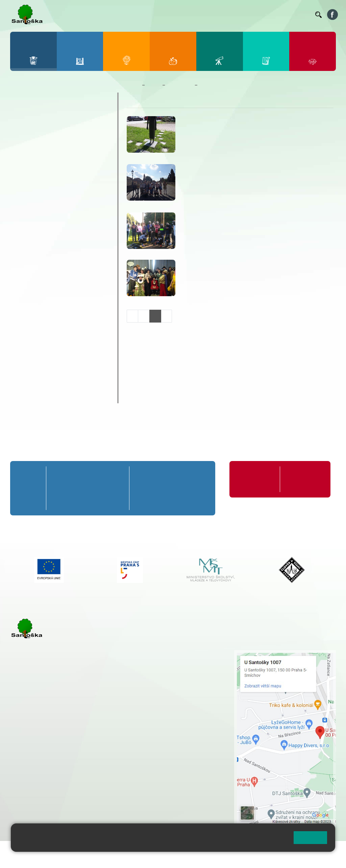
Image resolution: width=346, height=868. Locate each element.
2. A (72, 475)
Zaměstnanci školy (44, 112)
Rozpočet (30, 383)
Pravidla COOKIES (53, 858)
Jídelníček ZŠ (175, 14)
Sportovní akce (39, 234)
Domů (133, 85)
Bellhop (150, 15)
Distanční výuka (40, 187)
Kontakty (300, 15)
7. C (161, 501)
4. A (103, 475)
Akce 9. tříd (34, 164)
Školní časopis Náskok (50, 304)
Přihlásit (167, 850)
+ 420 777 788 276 (81, 769)
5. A (119, 475)
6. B (142, 488)
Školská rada (35, 357)
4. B (103, 488)
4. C (103, 501)
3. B (88, 488)
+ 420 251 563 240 (40, 769)
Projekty (28, 317)
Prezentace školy (41, 222)
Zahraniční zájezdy (43, 280)
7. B (161, 488)
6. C (142, 501)
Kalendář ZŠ (34, 138)
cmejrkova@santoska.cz (51, 742)
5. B (118, 488)
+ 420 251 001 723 (40, 735)
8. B (181, 488)
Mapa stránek (136, 850)
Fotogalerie (32, 152)
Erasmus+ (30, 331)
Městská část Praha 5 (33, 797)
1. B (57, 488)
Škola (154, 85)
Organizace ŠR (203, 14)
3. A (88, 475)
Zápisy (29, 292)
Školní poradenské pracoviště (60, 344)
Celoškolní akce (40, 176)
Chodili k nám (36, 397)
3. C (88, 501)
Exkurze (30, 199)
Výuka (28, 269)
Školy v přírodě (38, 245)
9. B (200, 488)
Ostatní (29, 211)
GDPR (24, 370)
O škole (27, 99)
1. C (57, 501)
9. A (200, 475)
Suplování (231, 15)
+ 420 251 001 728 (174, 661)
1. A (57, 475)
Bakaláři (128, 15)
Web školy (324, 850)
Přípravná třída (31, 479)
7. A (161, 475)
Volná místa (279, 14)
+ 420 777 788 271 (81, 735)
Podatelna (257, 15)
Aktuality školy (38, 125)
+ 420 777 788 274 (172, 668)
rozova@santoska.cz (47, 776)
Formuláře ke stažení (300, 479)
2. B (72, 488)
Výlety (28, 257)
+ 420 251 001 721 (174, 654)
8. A (181, 475)
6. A (142, 475)
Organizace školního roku (252, 479)
